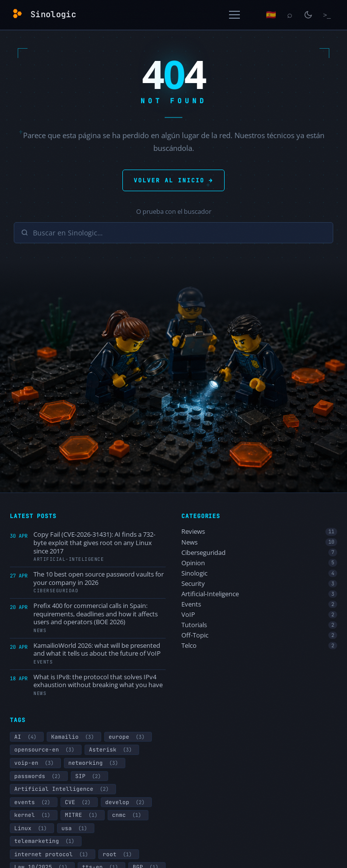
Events (259, 604)
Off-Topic (259, 635)
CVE (79, 802)
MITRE (83, 815)
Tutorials (259, 625)
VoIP (259, 615)
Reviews (259, 532)
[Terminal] (327, 15)
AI (27, 737)
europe (128, 737)
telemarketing (46, 841)
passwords (39, 776)
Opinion (259, 563)
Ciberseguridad (259, 553)
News (259, 542)
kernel (34, 815)
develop (126, 802)
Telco (259, 646)
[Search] (289, 15)
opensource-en (46, 750)
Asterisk (112, 750)
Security (259, 584)
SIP (89, 776)
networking (95, 763)
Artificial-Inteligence (259, 594)
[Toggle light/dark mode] (308, 15)
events (34, 802)
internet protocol (53, 854)
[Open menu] (234, 15)
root (119, 854)
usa (76, 828)
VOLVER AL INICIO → (173, 180)
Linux (32, 828)
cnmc (128, 815)
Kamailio (74, 737)
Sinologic (259, 573)
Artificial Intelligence (63, 789)
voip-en (35, 763)
